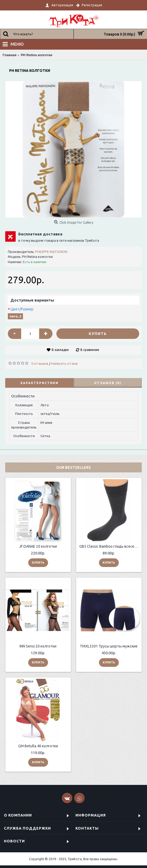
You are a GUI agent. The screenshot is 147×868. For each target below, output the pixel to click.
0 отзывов (40, 363)
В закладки (60, 350)
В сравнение (90, 350)
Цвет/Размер (22, 309)
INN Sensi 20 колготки (38, 646)
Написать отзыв (64, 363)
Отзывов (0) (108, 383)
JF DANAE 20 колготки (38, 546)
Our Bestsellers (73, 467)
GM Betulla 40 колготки (38, 746)
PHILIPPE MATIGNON (51, 252)
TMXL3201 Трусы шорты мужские (109, 646)
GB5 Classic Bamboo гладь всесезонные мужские (110, 546)
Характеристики (39, 383)
